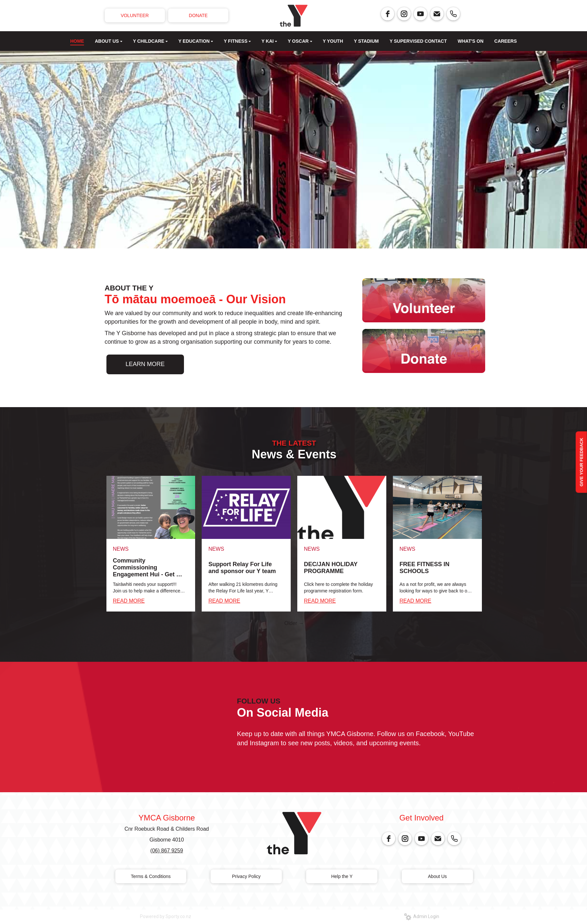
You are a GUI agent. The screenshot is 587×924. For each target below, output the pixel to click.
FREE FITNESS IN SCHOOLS (424, 568)
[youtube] (420, 14)
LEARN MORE (145, 364)
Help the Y (342, 876)
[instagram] (404, 14)
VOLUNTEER (135, 15)
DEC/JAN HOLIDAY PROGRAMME (331, 568)
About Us (438, 876)
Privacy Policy (246, 876)
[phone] (453, 14)
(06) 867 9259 (167, 851)
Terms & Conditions (151, 876)
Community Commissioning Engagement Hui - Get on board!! (148, 568)
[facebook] (388, 14)
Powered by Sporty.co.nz (166, 916)
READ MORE (129, 601)
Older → (294, 623)
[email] (437, 14)
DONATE (198, 15)
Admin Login (422, 916)
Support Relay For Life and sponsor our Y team (242, 568)
